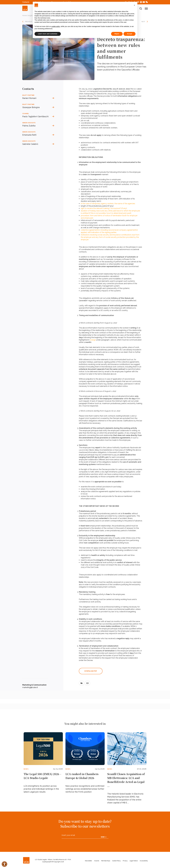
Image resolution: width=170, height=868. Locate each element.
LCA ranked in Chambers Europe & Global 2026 (82, 776)
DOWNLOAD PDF (91, 671)
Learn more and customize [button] (48, 34)
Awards (97, 861)
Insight (30, 16)
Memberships (106, 861)
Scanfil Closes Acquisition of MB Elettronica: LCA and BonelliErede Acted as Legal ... (126, 780)
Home (25, 16)
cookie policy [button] (56, 26)
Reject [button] (117, 34)
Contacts (26, 2)
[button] (134, 5)
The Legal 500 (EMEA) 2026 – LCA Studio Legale (42, 776)
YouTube (144, 2)
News (26, 769)
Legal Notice (134, 861)
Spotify (141, 2)
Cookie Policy (116, 861)
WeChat (147, 2)
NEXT (143, 22)
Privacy (125, 861)
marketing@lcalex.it (30, 687)
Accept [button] (130, 34)
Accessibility (144, 861)
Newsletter (88, 861)
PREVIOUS (29, 22)
